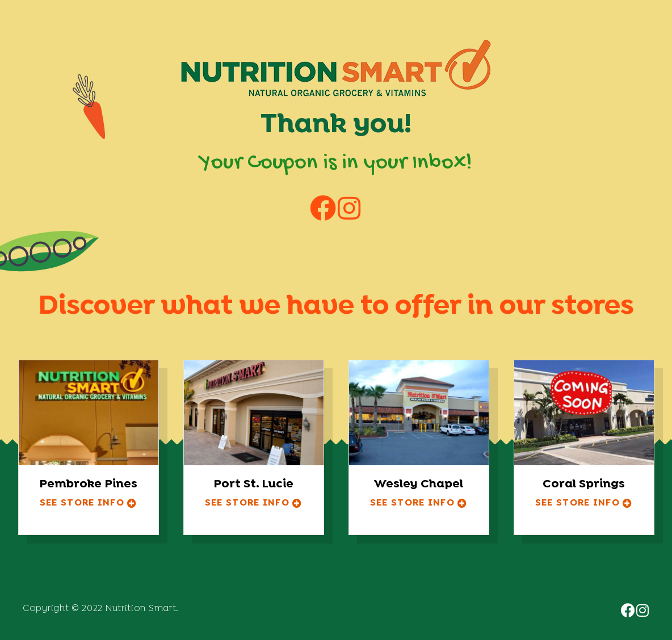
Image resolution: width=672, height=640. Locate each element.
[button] (89, 504)
